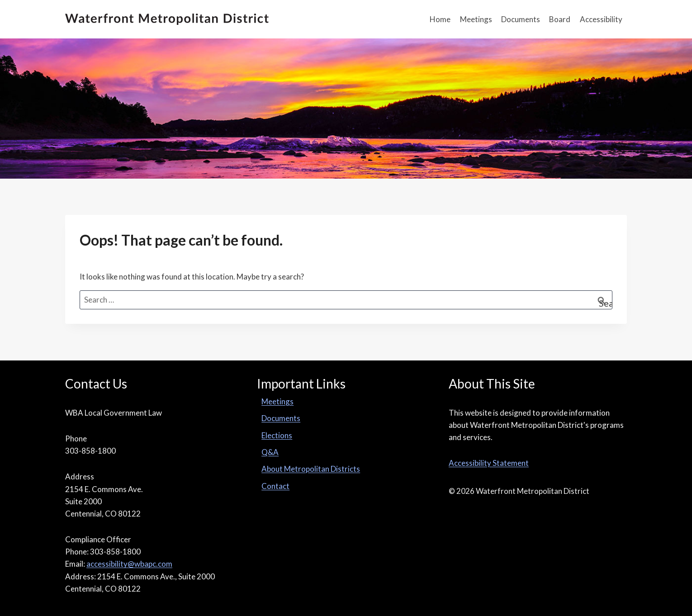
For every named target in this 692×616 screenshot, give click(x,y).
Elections (277, 435)
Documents (521, 19)
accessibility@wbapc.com (129, 564)
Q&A (270, 452)
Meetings (476, 19)
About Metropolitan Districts (311, 469)
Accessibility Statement (489, 463)
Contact (275, 486)
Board (560, 19)
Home (440, 19)
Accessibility (601, 19)
